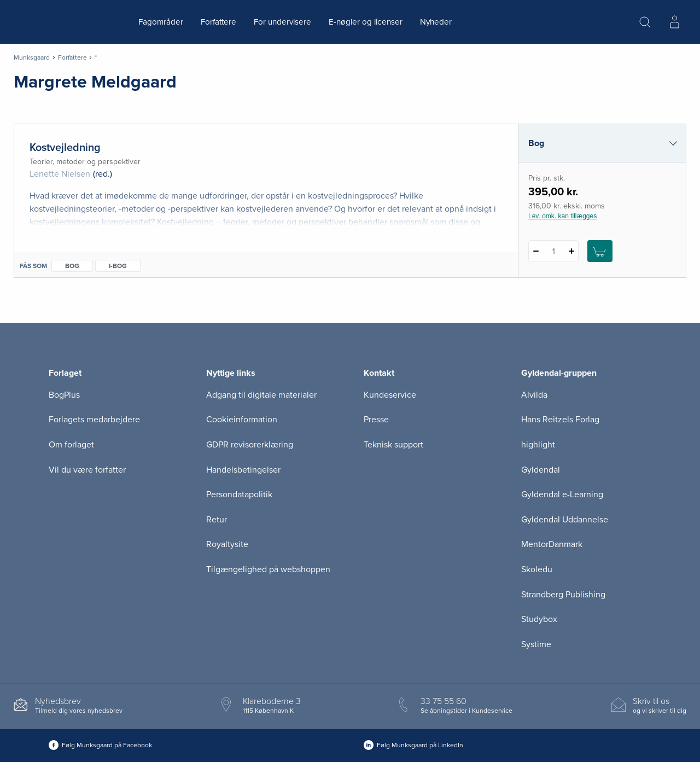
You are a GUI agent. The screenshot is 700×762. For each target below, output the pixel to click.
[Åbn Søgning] (645, 22)
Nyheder (436, 22)
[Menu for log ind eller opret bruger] (674, 22)
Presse (376, 420)
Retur (217, 520)
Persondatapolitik (239, 495)
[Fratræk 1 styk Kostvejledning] (536, 251)
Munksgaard (32, 57)
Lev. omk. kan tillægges (562, 216)
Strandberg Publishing (563, 595)
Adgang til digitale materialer (261, 395)
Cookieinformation (242, 420)
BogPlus (64, 395)
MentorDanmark (552, 544)
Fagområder (161, 22)
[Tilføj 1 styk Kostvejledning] (571, 251)
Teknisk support (393, 445)
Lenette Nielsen (60, 174)
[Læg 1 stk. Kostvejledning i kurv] (600, 251)
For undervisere (282, 22)
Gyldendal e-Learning (562, 495)
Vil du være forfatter (87, 470)
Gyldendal (541, 470)
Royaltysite (227, 544)
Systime (536, 644)
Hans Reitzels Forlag (560, 420)
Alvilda (534, 395)
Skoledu (537, 569)
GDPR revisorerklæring (250, 445)
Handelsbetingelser (243, 470)
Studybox (539, 619)
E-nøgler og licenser (366, 22)
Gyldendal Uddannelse (565, 520)
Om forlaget (71, 445)
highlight (538, 445)
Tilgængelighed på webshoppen (268, 569)
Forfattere (218, 22)
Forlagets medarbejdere (94, 420)
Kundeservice (390, 395)
